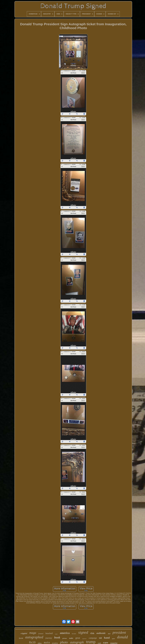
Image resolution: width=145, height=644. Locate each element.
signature (84, 639)
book (57, 637)
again (113, 639)
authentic (101, 633)
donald (122, 637)
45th (92, 633)
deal (109, 634)
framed (41, 634)
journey (49, 638)
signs (56, 634)
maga (33, 633)
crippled (24, 633)
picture (65, 638)
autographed (34, 637)
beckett (74, 634)
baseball (49, 633)
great (78, 638)
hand (107, 638)
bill (100, 638)
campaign (93, 638)
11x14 (21, 638)
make (71, 638)
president (119, 632)
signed (83, 632)
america (65, 633)
